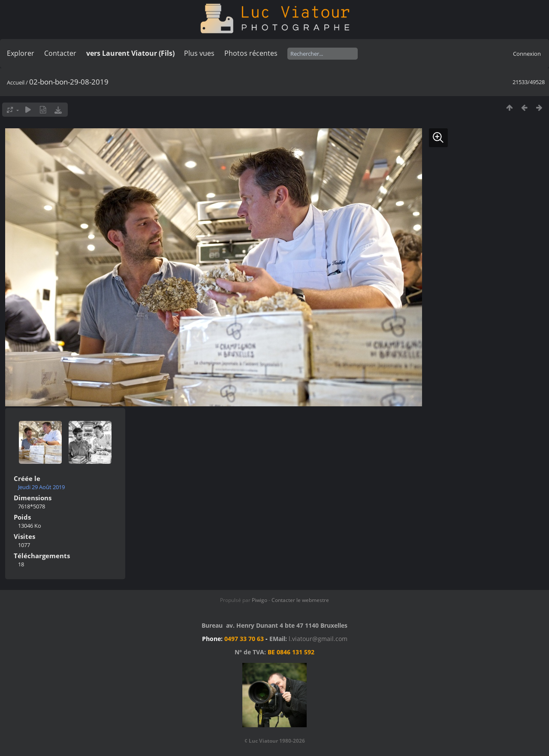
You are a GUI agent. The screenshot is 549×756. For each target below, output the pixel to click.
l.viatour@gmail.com (318, 639)
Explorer (21, 53)
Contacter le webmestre (300, 600)
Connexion (527, 54)
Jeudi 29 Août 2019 (41, 487)
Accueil (16, 82)
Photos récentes (251, 53)
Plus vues (199, 53)
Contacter (60, 53)
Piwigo (259, 600)
